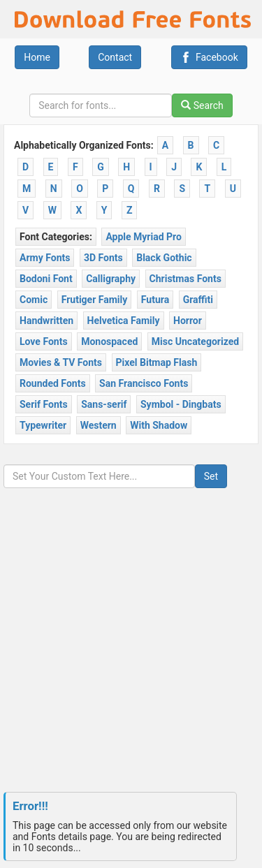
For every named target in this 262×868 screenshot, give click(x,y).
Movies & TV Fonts (61, 362)
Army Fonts (45, 258)
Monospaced (109, 341)
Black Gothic (164, 258)
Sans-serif (104, 404)
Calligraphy (111, 279)
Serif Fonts (44, 404)
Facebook (209, 57)
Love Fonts (44, 341)
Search (202, 105)
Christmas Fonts (185, 279)
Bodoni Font (46, 279)
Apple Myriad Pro (144, 237)
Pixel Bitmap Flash (157, 362)
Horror (188, 321)
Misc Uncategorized (195, 341)
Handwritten (46, 321)
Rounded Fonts (53, 383)
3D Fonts (103, 258)
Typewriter (43, 425)
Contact (115, 57)
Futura (155, 300)
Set (211, 476)
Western (99, 425)
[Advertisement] (131, 626)
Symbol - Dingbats (181, 404)
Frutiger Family (95, 300)
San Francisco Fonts (144, 383)
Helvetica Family (124, 321)
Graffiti (198, 300)
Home (37, 57)
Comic (34, 300)
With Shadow (159, 425)
